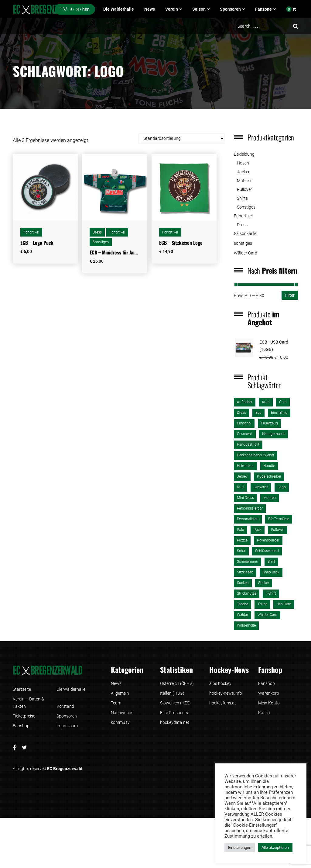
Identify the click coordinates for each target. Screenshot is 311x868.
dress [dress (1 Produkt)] (241, 413)
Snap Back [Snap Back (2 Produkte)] (271, 572)
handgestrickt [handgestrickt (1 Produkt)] (248, 444)
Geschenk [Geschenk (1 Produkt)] (245, 434)
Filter (290, 295)
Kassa (264, 713)
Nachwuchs (122, 713)
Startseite (22, 689)
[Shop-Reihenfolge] (182, 138)
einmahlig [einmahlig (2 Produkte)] (279, 413)
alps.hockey (220, 683)
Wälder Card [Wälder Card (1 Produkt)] (267, 615)
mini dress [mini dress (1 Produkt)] (245, 498)
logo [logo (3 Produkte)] (282, 487)
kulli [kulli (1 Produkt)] (241, 487)
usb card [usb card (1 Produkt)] (284, 604)
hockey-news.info (226, 693)
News (150, 9)
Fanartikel (31, 232)
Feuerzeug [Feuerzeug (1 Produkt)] (269, 423)
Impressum (67, 726)
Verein (172, 9)
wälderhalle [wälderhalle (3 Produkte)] (246, 625)
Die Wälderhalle (119, 9)
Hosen (243, 163)
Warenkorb (269, 693)
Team (116, 703)
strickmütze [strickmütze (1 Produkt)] (247, 593)
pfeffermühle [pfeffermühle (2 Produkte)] (279, 519)
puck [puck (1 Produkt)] (258, 530)
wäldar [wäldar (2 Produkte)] (243, 615)
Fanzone (263, 9)
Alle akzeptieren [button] (275, 847)
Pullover (244, 189)
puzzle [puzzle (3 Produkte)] (242, 540)
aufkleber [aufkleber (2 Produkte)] (245, 402)
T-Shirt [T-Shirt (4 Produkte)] (271, 593)
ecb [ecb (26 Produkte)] (258, 413)
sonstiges (243, 243)
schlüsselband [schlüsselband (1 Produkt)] (267, 551)
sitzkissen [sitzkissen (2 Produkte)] (245, 572)
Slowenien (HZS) (175, 703)
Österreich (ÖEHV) (177, 683)
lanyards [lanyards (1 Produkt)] (261, 487)
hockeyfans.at (223, 703)
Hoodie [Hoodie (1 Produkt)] (269, 466)
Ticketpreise (24, 716)
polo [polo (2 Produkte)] (241, 530)
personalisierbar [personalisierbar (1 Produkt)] (250, 508)
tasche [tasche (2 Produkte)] (243, 604)
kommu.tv (120, 722)
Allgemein (120, 693)
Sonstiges (101, 242)
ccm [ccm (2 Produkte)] (283, 402)
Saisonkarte (245, 233)
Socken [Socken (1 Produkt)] (243, 583)
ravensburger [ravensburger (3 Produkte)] (268, 540)
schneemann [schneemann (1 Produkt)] (248, 562)
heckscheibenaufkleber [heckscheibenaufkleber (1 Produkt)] (256, 455)
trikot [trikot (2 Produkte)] (262, 604)
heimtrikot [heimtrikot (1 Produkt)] (245, 466)
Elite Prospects (174, 713)
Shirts (242, 198)
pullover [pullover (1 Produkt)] (277, 530)
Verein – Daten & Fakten (28, 703)
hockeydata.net (175, 722)
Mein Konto (269, 703)
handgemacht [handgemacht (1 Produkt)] (273, 434)
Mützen (244, 181)
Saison (199, 9)
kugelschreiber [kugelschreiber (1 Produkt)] (269, 476)
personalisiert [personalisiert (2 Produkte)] (248, 519)
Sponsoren (230, 9)
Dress (97, 232)
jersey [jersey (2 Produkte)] (242, 476)
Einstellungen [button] (240, 847)
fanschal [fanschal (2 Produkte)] (244, 423)
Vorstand (65, 706)
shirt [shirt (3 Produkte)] (271, 562)
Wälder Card (246, 253)
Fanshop (21, 726)
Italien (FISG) (172, 693)
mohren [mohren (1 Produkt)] (270, 498)
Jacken (244, 172)
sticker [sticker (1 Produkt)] (264, 583)
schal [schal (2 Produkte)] (241, 551)
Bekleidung (244, 154)
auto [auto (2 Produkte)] (266, 402)
